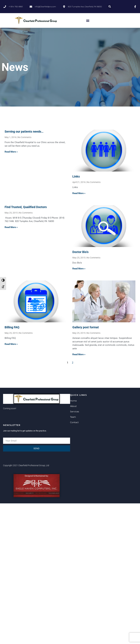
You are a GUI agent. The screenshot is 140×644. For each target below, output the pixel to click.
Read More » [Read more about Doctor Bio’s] (79, 269)
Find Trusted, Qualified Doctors (26, 207)
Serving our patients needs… (24, 132)
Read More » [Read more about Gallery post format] (79, 354)
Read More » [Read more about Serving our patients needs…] (11, 152)
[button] (110, 7)
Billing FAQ (12, 327)
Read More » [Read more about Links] (79, 193)
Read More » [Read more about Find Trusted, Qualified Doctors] (11, 227)
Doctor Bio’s (80, 252)
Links (76, 176)
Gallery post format (86, 327)
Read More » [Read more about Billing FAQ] (11, 344)
